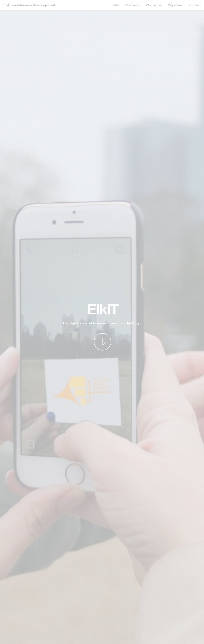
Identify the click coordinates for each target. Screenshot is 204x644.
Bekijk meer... (95, 341)
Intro (116, 5)
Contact (195, 5)
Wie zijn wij (154, 5)
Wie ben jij (132, 5)
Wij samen (176, 5)
